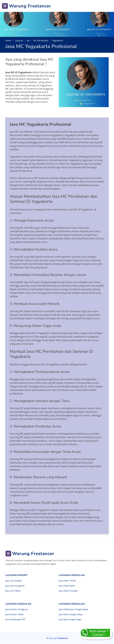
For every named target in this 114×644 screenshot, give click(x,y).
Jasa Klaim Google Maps (71, 614)
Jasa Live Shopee (14, 581)
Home (8, 40)
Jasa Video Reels (67, 586)
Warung (58, 638)
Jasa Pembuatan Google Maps (74, 609)
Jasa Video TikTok (67, 581)
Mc (28, 40)
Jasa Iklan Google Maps (70, 619)
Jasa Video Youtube (68, 591)
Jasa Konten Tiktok (14, 614)
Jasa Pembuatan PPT (15, 619)
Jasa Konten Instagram (17, 609)
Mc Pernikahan (41, 40)
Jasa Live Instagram (15, 586)
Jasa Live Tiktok (13, 591)
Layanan (19, 40)
